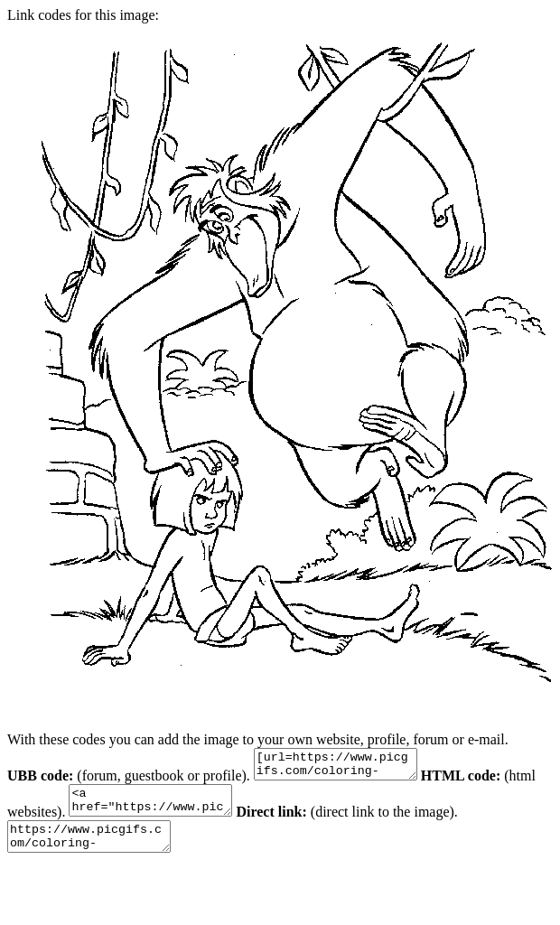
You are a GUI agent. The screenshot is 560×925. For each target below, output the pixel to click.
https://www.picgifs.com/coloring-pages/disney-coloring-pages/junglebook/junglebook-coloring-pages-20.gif (98, 850)
